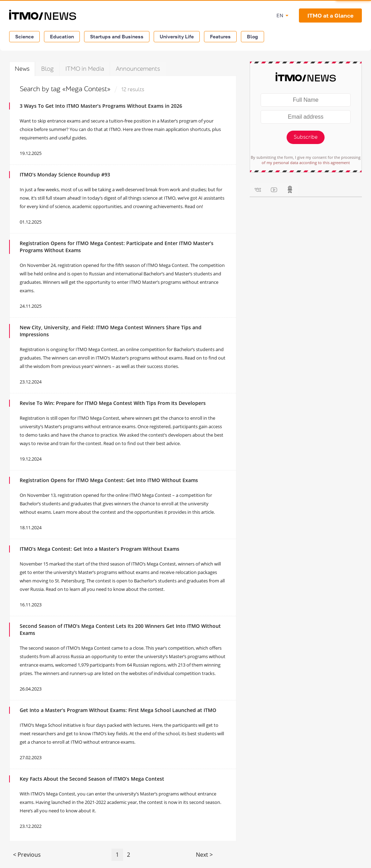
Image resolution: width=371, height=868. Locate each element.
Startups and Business (117, 36)
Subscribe (306, 137)
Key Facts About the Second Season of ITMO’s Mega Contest (92, 779)
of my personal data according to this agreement (306, 163)
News (22, 69)
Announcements (138, 69)
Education (62, 36)
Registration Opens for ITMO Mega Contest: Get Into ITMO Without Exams (109, 480)
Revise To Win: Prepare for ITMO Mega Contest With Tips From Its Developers (113, 403)
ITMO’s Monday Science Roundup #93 (65, 174)
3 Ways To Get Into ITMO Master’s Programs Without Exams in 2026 (101, 106)
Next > (204, 855)
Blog (252, 36)
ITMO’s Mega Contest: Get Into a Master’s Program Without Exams (100, 549)
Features (220, 36)
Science (24, 36)
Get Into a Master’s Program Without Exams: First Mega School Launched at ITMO (118, 710)
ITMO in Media (85, 69)
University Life (177, 36)
